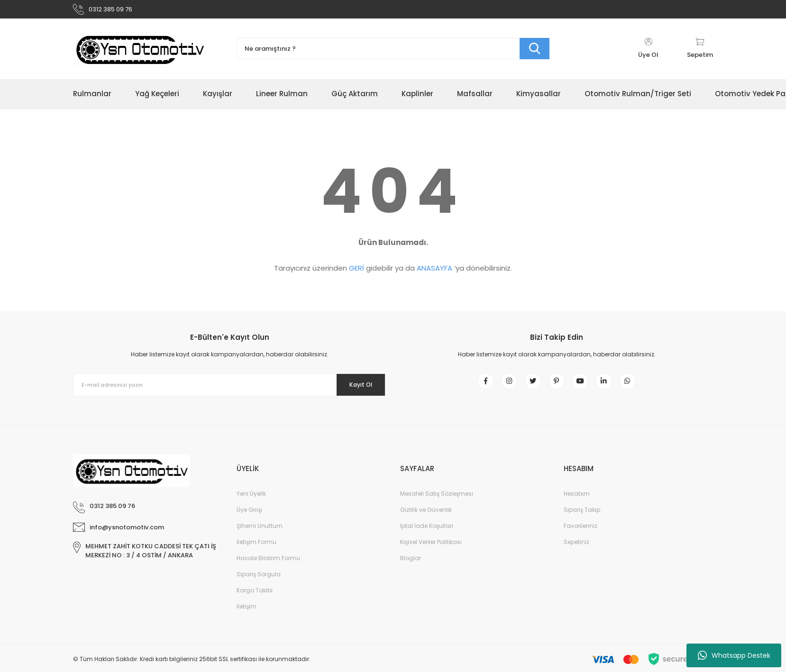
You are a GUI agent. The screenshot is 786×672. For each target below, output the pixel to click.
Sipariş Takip (582, 521)
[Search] (393, 53)
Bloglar (411, 569)
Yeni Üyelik (251, 505)
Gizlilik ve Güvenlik (426, 521)
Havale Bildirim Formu (268, 569)
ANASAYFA (434, 273)
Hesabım (577, 505)
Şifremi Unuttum (260, 537)
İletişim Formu (256, 553)
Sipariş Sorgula (259, 586)
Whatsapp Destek (734, 655)
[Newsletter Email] (229, 390)
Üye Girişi (249, 521)
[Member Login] (648, 53)
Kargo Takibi (255, 602)
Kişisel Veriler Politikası (431, 553)
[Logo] (140, 53)
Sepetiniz (576, 553)
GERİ (356, 273)
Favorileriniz (580, 537)
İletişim (247, 618)
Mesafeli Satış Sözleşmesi (437, 505)
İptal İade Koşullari (427, 537)
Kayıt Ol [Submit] (354, 389)
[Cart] (700, 53)
